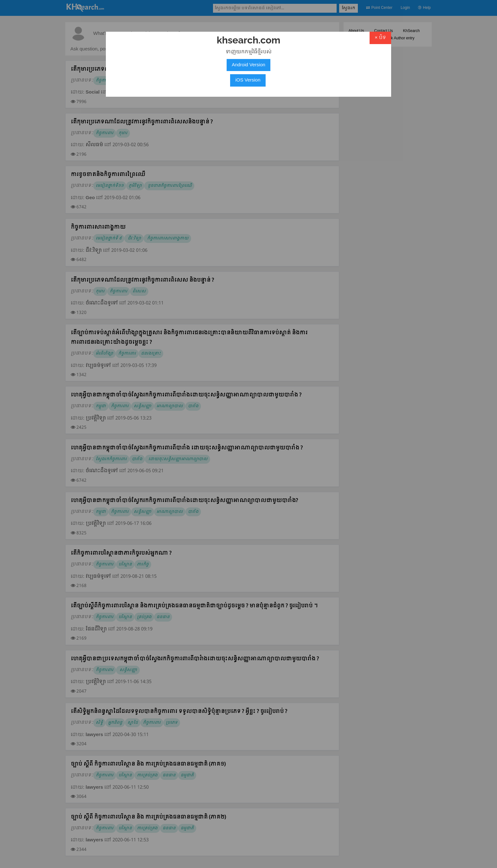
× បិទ (380, 38)
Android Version (248, 65)
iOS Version (248, 80)
